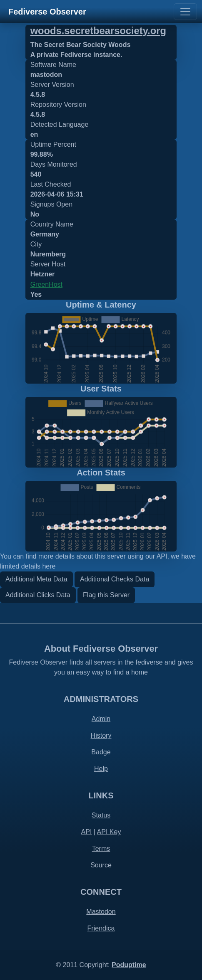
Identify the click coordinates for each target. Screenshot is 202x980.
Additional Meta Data (36, 579)
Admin (101, 719)
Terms (101, 848)
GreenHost (46, 284)
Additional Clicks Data (38, 595)
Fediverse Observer (47, 12)
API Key (109, 832)
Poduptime (129, 965)
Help (101, 769)
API (87, 832)
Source (101, 865)
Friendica (101, 928)
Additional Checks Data (115, 579)
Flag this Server (106, 595)
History (101, 735)
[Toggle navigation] (185, 12)
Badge (101, 752)
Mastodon (101, 912)
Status (101, 815)
